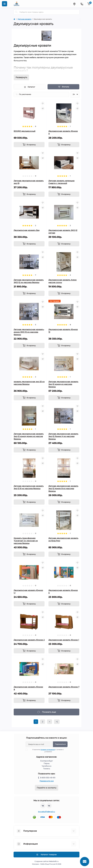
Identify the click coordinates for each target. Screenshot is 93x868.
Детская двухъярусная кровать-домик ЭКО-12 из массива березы (29, 332)
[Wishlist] (43, 103)
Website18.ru (54, 861)
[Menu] (5, 4)
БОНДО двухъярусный (25, 131)
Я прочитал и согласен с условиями (46, 751)
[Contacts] (82, 4)
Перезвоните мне (47, 781)
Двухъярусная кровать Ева (27, 230)
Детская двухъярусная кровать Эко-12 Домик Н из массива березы (63, 436)
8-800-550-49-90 (48, 778)
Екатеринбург (47, 761)
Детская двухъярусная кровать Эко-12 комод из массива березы (63, 384)
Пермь (47, 763)
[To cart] (29, 145)
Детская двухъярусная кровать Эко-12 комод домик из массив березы (29, 436)
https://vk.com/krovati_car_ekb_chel (43, 806)
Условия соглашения (48, 750)
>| (57, 722)
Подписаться (60, 744)
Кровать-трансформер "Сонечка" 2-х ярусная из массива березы (26, 541)
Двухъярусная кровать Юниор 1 (64, 640)
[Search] (16, 12)
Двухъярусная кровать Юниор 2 (29, 640)
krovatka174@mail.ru (47, 812)
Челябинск (47, 766)
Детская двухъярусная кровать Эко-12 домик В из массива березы (63, 489)
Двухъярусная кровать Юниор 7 (64, 687)
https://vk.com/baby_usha (49, 806)
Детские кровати (25, 19)
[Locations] (74, 4)
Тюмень (47, 769)
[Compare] (43, 108)
